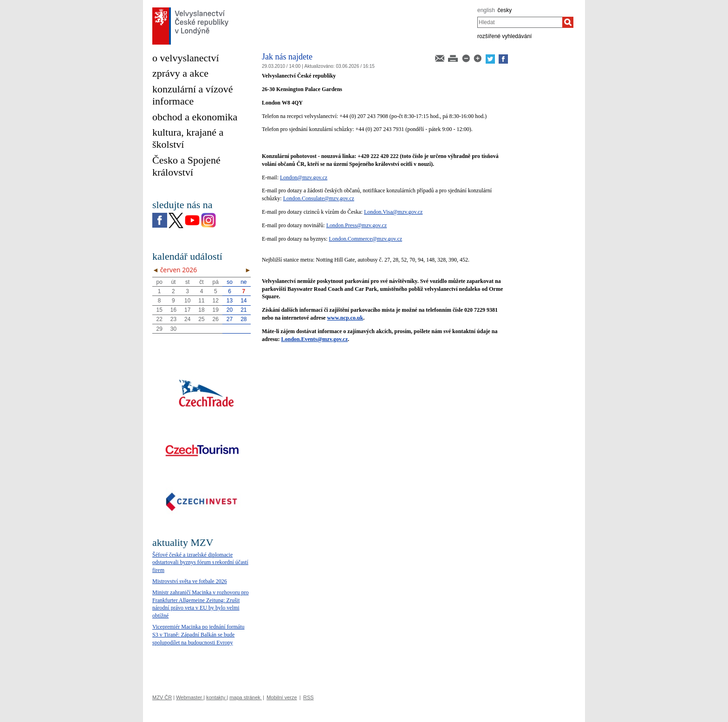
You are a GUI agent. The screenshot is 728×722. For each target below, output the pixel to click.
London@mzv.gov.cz (304, 177)
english (486, 10)
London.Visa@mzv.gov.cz (393, 212)
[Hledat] (568, 22)
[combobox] (520, 22)
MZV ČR (162, 697)
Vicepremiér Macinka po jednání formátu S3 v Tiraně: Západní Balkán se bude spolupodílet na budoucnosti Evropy (198, 635)
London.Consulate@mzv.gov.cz (319, 198)
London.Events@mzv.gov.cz (314, 339)
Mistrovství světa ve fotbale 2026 (190, 581)
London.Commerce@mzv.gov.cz (365, 239)
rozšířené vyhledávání (504, 36)
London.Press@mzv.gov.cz (357, 225)
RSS (309, 697)
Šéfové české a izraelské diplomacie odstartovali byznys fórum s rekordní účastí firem (200, 563)
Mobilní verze (282, 697)
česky (505, 10)
